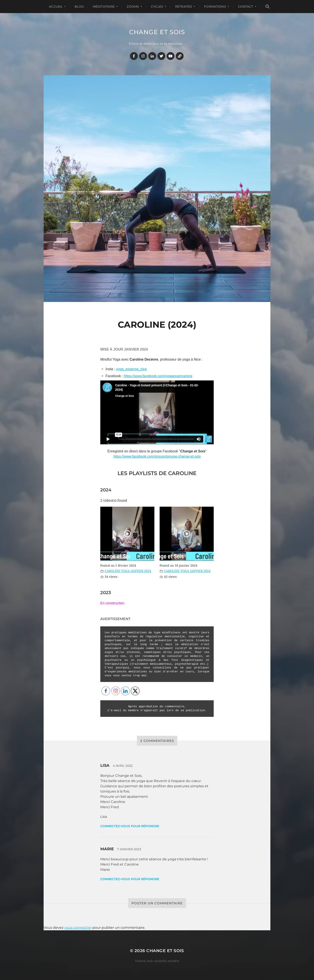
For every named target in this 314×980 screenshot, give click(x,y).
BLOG (79, 7)
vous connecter (78, 928)
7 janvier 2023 (129, 849)
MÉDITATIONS (104, 7)
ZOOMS (133, 7)
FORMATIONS (215, 7)
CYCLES (157, 7)
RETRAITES (184, 7)
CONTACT (246, 7)
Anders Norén (166, 961)
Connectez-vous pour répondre (130, 826)
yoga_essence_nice (131, 369)
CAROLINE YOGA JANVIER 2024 (128, 571)
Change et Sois (157, 32)
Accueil (56, 7)
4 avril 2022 (123, 766)
